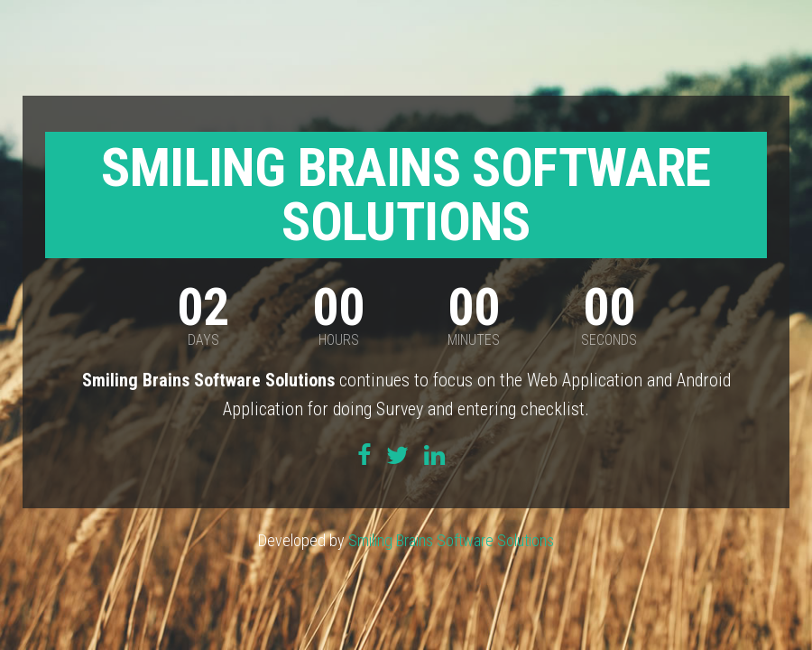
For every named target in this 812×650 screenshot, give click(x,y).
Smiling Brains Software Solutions (451, 540)
